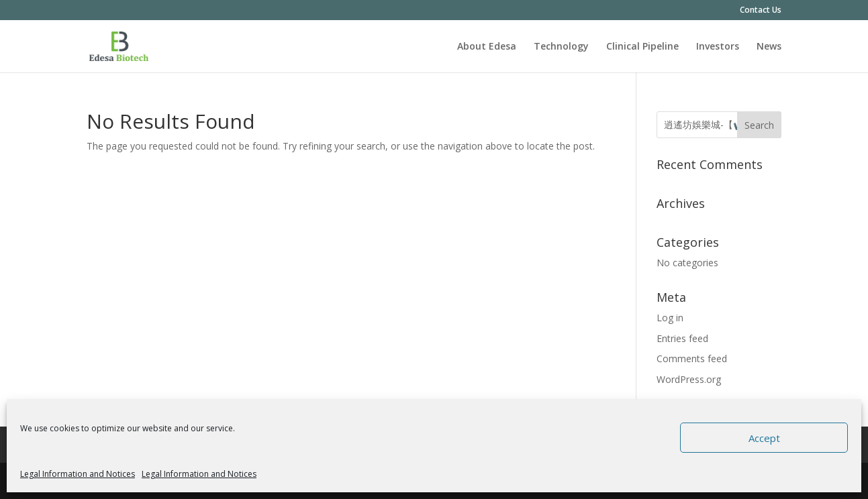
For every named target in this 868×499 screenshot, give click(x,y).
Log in (670, 318)
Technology (561, 47)
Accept (764, 438)
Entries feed (682, 338)
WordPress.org (689, 379)
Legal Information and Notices (78, 474)
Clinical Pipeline (642, 47)
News (769, 47)
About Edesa (487, 47)
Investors (718, 47)
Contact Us (761, 11)
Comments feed (692, 358)
